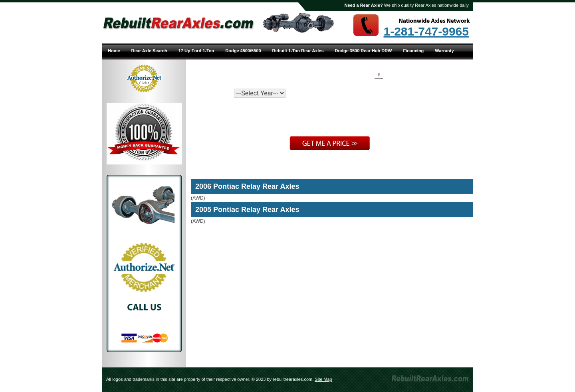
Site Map (323, 379)
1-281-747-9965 (426, 32)
